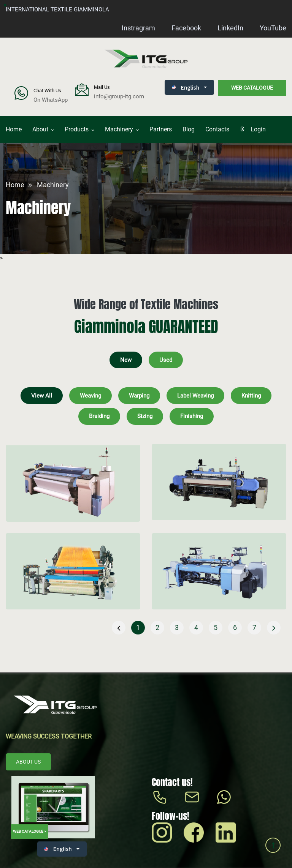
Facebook (186, 28)
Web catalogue (252, 88)
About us (28, 762)
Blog (189, 129)
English (186, 87)
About (40, 129)
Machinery (119, 129)
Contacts (217, 129)
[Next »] (274, 628)
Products (77, 129)
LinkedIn (230, 28)
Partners (161, 129)
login (253, 129)
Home (14, 129)
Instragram (138, 28)
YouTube (273, 28)
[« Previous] (119, 628)
